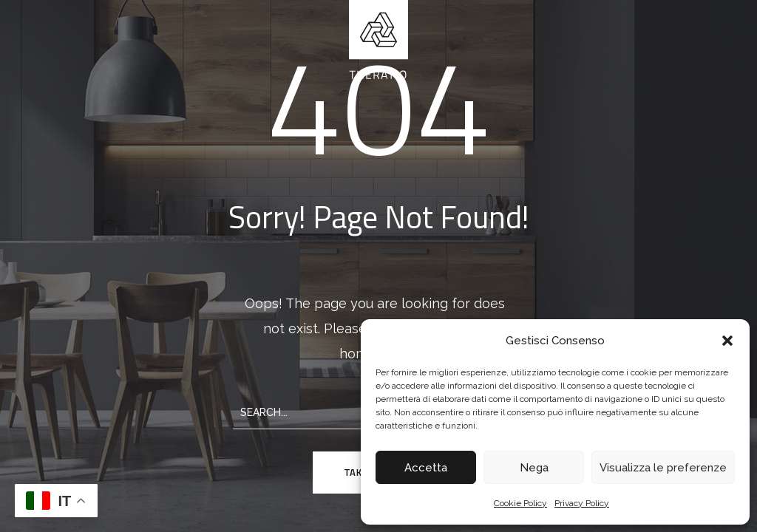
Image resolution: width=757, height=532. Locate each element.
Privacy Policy (582, 503)
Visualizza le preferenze (663, 468)
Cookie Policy (520, 503)
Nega (534, 468)
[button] (727, 341)
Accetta (426, 468)
